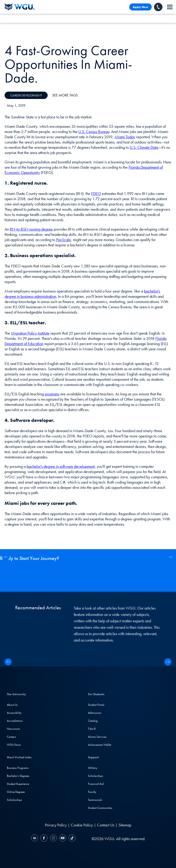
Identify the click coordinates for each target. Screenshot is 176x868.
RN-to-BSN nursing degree (31, 229)
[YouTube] (63, 839)
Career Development (26, 95)
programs (52, 394)
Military (93, 768)
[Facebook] (44, 839)
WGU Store (14, 745)
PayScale (63, 240)
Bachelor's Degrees (18, 776)
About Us (12, 705)
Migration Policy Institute (30, 333)
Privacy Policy (56, 825)
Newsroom (13, 729)
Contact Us (106, 825)
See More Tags (65, 95)
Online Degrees (16, 792)
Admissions (95, 713)
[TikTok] (71, 839)
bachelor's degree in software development (61, 466)
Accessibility (14, 713)
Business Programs (18, 768)
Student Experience (18, 784)
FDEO (96, 193)
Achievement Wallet (100, 745)
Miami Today (125, 137)
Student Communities (100, 808)
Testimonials (95, 800)
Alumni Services (97, 737)
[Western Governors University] (19, 7)
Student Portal (96, 705)
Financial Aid (96, 784)
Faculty (92, 792)
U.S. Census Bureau (94, 132)
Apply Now (140, 7)
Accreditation (15, 721)
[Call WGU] (158, 7)
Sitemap (125, 825)
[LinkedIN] (35, 839)
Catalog (93, 721)
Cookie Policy (82, 825)
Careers (11, 737)
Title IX (92, 729)
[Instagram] (53, 839)
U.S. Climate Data (144, 147)
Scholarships (14, 800)
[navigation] (170, 7)
